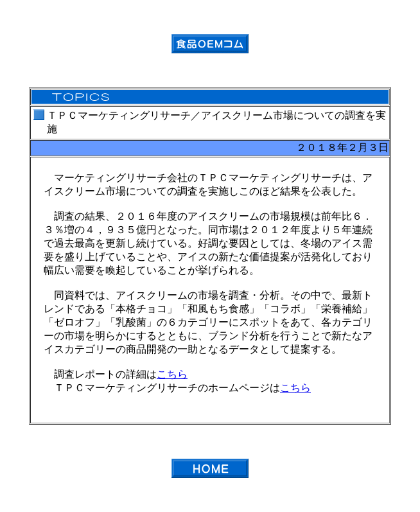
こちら (172, 374)
